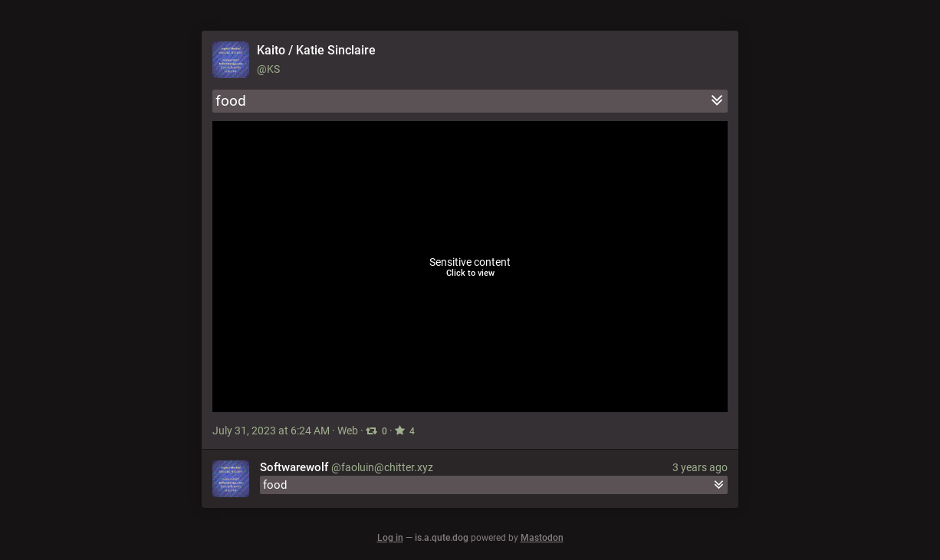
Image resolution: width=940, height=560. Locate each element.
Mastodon (542, 538)
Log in (390, 538)
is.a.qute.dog (442, 538)
